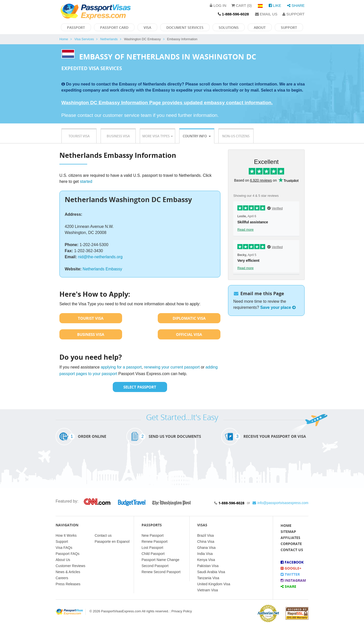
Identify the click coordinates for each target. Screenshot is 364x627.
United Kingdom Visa (214, 584)
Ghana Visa (206, 548)
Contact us (103, 535)
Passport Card (114, 27)
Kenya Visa (206, 560)
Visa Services (84, 39)
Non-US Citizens (236, 136)
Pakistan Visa (208, 566)
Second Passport (155, 566)
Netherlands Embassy (103, 269)
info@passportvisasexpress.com (280, 503)
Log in (218, 5)
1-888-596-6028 (231, 503)
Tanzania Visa (208, 578)
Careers (62, 578)
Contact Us (292, 550)
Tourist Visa (79, 136)
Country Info (197, 136)
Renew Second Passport (161, 572)
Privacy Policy (182, 611)
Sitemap (288, 532)
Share (296, 5)
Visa (147, 27)
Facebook (292, 562)
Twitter (290, 574)
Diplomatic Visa (189, 318)
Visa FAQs (64, 548)
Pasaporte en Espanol (112, 542)
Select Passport (140, 387)
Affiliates (290, 538)
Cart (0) (242, 5)
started (86, 181)
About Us (63, 560)
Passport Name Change (160, 560)
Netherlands (109, 39)
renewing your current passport (172, 367)
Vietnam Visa (208, 590)
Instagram (293, 580)
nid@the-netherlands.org (100, 257)
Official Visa (189, 334)
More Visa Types (157, 136)
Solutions (229, 27)
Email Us (266, 14)
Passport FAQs (67, 554)
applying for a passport (121, 367)
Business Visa (118, 136)
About (260, 27)
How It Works (66, 535)
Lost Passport (152, 548)
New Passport (153, 535)
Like (275, 5)
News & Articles (68, 572)
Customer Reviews (70, 566)
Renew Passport (155, 542)
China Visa (206, 542)
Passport (76, 27)
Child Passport (153, 554)
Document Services (185, 27)
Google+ (291, 568)
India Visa (205, 554)
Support (293, 14)
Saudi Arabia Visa (211, 572)
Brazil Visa (206, 535)
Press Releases (68, 584)
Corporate (291, 544)
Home (64, 39)
